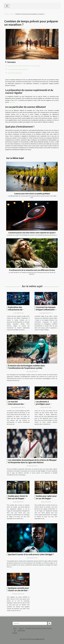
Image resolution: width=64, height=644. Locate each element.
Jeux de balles (15, 631)
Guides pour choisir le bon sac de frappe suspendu (18, 498)
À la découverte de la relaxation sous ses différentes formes (32, 270)
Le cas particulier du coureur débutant (18, 69)
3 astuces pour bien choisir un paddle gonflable (32, 194)
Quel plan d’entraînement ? (15, 73)
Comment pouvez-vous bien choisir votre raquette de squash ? (32, 233)
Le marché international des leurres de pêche (16, 404)
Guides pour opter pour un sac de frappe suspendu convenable (46, 498)
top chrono (12, 102)
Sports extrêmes (21, 629)
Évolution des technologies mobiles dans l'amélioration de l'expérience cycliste (26, 367)
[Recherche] (30, 623)
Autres (12, 14)
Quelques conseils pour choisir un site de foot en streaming (18, 590)
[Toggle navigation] (7, 6)
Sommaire (11, 62)
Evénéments (30, 628)
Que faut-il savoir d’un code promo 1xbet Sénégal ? (31, 554)
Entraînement (41, 628)
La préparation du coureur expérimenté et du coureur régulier (24, 66)
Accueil (6, 14)
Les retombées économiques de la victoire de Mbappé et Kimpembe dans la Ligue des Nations (32, 461)
